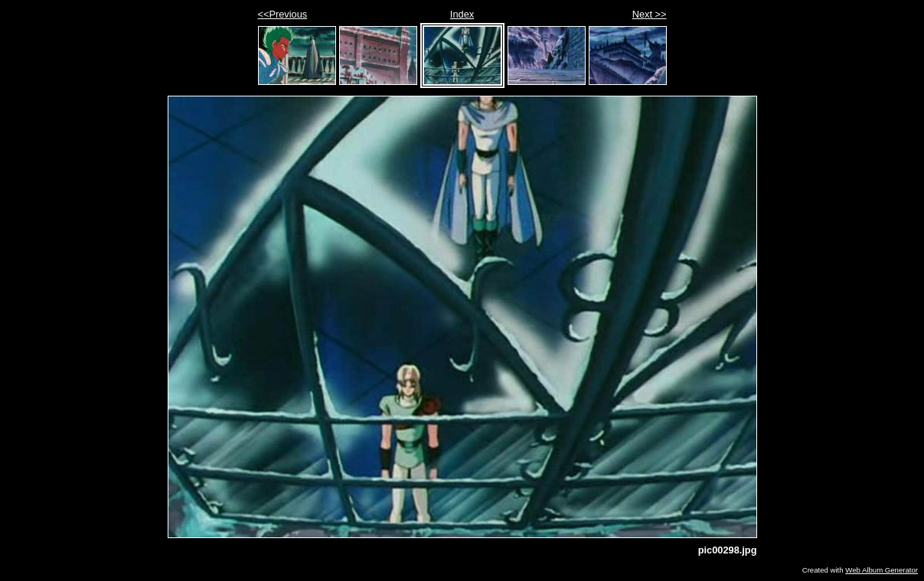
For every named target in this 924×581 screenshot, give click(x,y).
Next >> (650, 14)
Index (462, 14)
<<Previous (283, 14)
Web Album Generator (882, 570)
